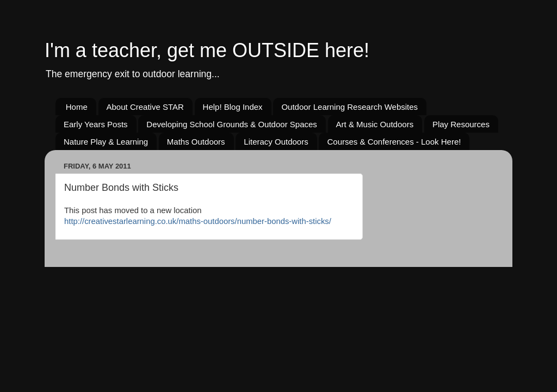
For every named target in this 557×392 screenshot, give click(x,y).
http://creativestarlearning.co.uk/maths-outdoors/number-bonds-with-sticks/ (198, 221)
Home (77, 107)
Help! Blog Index (233, 107)
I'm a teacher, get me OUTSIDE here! (207, 50)
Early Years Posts (96, 124)
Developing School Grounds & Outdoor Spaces (232, 124)
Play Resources (461, 124)
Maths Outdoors (196, 142)
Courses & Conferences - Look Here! (394, 142)
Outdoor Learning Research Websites (349, 107)
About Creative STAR (145, 107)
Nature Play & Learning (106, 142)
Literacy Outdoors (276, 142)
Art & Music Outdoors (375, 124)
